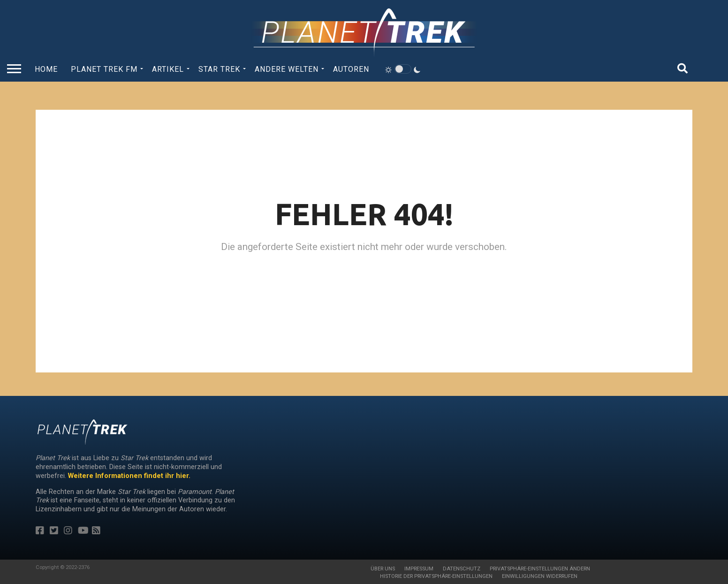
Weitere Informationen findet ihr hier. (129, 476)
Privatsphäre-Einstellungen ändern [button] (540, 569)
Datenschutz (462, 569)
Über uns (383, 569)
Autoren (351, 69)
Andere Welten (287, 69)
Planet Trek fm (104, 69)
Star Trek (219, 69)
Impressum (419, 569)
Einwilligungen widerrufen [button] (540, 576)
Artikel (168, 69)
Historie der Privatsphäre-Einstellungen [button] (436, 576)
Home (46, 69)
